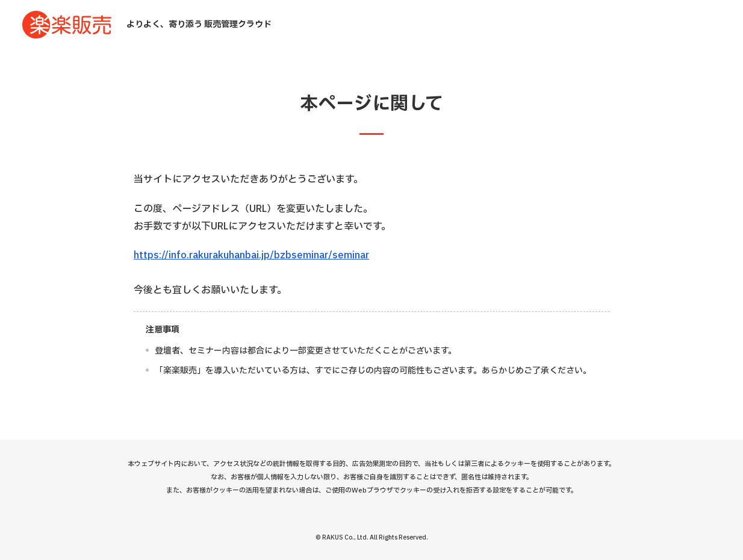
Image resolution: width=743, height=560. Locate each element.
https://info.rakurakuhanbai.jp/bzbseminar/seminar (251, 255)
